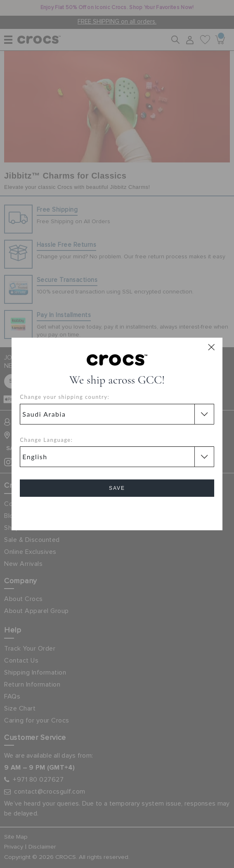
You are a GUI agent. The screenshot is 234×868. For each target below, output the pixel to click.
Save (117, 488)
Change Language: (46, 440)
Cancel (117, 511)
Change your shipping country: (65, 397)
